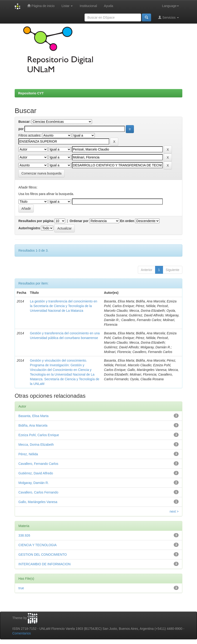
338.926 (24, 535)
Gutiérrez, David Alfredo (36, 473)
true (21, 588)
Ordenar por (79, 221)
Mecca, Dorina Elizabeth (36, 445)
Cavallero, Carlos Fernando (38, 492)
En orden (127, 221)
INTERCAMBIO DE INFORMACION (44, 564)
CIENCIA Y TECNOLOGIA (37, 545)
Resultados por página (36, 221)
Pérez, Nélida (28, 454)
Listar (67, 6)
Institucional (88, 6)
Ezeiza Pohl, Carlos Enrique (39, 435)
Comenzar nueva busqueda (41, 173)
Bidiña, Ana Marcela (33, 425)
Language (170, 6)
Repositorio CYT (31, 93)
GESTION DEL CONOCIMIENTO (43, 555)
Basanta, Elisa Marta (33, 416)
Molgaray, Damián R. (34, 483)
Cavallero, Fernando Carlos (38, 464)
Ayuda (108, 6)
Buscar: (24, 122)
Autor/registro (29, 228)
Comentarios (22, 633)
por (21, 129)
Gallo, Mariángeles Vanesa (38, 502)
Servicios (168, 17)
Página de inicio (41, 6)
